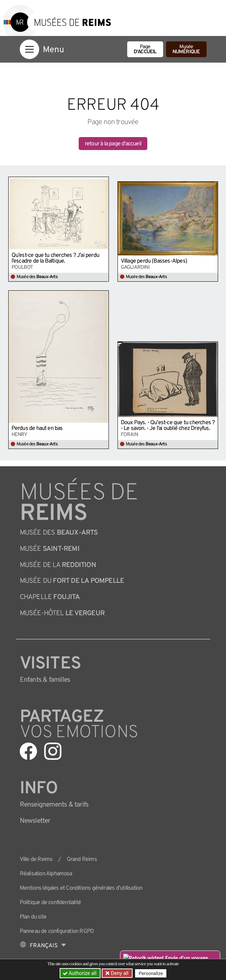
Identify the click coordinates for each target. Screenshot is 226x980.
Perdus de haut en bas (37, 428)
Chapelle (50, 597)
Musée (186, 49)
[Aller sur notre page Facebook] (28, 751)
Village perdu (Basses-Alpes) (154, 261)
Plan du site (33, 917)
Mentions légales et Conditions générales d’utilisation (81, 888)
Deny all (119, 973)
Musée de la (58, 565)
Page (145, 49)
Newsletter (35, 821)
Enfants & (45, 680)
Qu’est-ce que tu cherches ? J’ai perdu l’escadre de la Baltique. (56, 258)
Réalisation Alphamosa (46, 874)
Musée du (72, 581)
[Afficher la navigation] (29, 49)
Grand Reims (82, 859)
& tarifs (54, 805)
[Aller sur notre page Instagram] (53, 751)
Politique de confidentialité (50, 903)
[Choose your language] (43, 946)
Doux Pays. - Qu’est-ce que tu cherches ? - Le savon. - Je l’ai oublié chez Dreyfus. (168, 426)
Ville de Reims (36, 859)
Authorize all (80, 973)
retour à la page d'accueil (113, 144)
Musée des (59, 533)
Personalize (151, 973)
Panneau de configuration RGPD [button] (57, 931)
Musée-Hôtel (62, 613)
